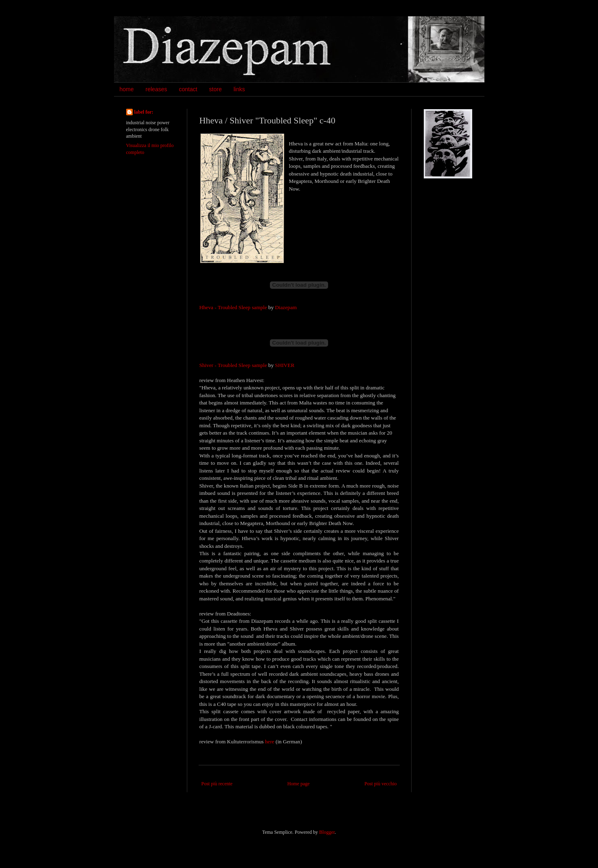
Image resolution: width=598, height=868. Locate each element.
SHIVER (285, 365)
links (239, 89)
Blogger (327, 832)
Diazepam (286, 307)
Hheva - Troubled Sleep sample (233, 307)
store (216, 89)
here (270, 742)
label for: (144, 112)
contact (188, 89)
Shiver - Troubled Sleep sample (233, 365)
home (127, 89)
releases (157, 89)
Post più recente (217, 784)
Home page (299, 784)
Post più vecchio (380, 784)
